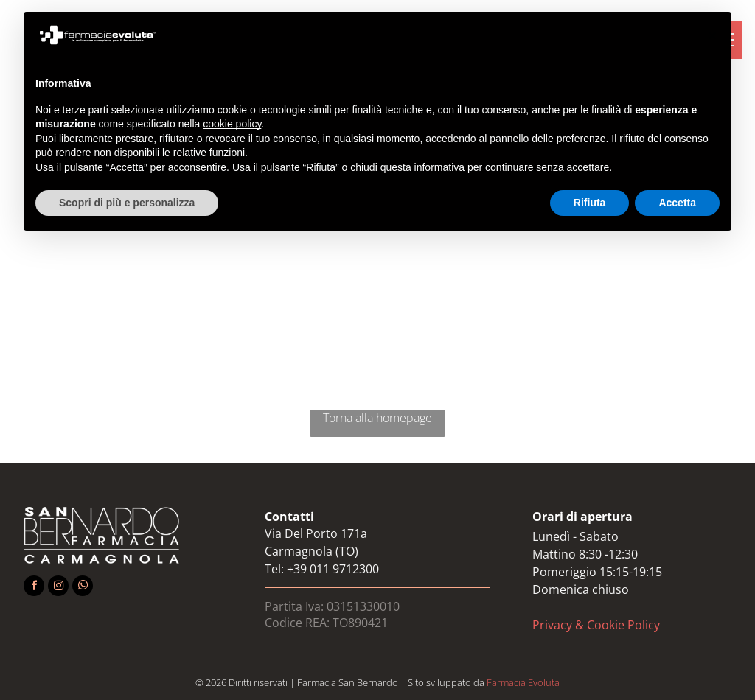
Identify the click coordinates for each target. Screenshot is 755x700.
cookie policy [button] (232, 124)
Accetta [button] (677, 203)
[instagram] (58, 588)
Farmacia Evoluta (523, 682)
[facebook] (34, 588)
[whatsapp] (83, 588)
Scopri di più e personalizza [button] (127, 203)
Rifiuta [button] (590, 203)
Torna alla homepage (377, 418)
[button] (712, 35)
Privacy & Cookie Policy (596, 625)
